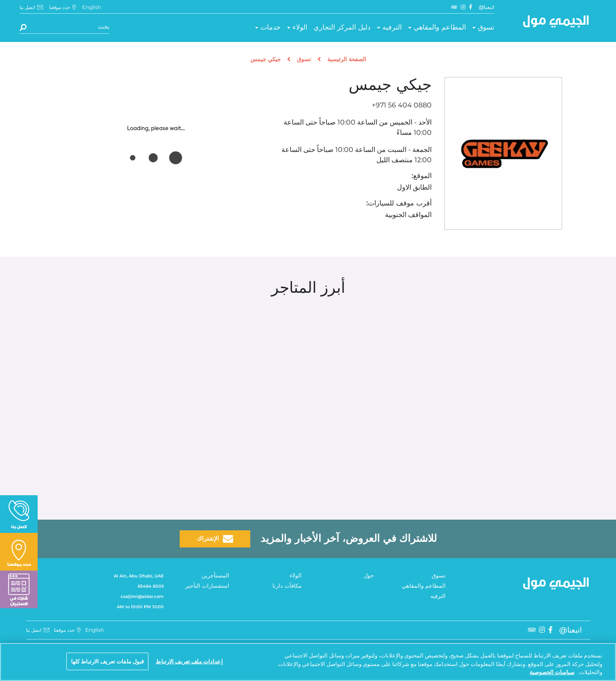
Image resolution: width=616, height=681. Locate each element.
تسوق (486, 28)
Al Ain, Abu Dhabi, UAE (139, 576)
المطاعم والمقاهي (440, 28)
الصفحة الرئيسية (347, 60)
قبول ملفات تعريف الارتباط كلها (108, 661)
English (92, 7)
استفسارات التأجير (207, 586)
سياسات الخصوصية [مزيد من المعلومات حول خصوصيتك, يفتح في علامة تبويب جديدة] (552, 672)
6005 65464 (151, 586)
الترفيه (392, 28)
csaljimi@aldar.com (142, 596)
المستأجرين (215, 576)
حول (369, 576)
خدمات (271, 28)
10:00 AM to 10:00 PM (140, 607)
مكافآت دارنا (287, 586)
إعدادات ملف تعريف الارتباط (189, 661)
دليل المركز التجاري (342, 28)
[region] (308, 662)
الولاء (300, 28)
